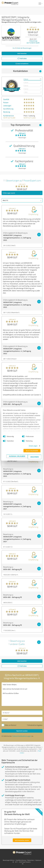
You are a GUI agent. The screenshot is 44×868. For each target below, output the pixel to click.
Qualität (6, 99)
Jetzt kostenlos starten (22, 840)
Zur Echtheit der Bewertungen (22, 48)
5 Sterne (26, 79)
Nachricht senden (22, 731)
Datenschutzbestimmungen (22, 736)
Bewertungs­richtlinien (9, 860)
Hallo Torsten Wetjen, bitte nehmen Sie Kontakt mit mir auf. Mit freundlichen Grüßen (22, 694)
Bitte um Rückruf (11, 725)
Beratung (7, 112)
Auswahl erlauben (17, 456)
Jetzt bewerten (22, 53)
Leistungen (7, 106)
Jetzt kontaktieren (22, 64)
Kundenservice (8, 116)
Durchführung (8, 109)
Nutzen (6, 102)
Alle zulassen (32, 451)
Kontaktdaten (27, 71)
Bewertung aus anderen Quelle (33, 42)
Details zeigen (33, 446)
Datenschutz (30, 860)
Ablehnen (35, 457)
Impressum (38, 860)
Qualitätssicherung (21, 860)
